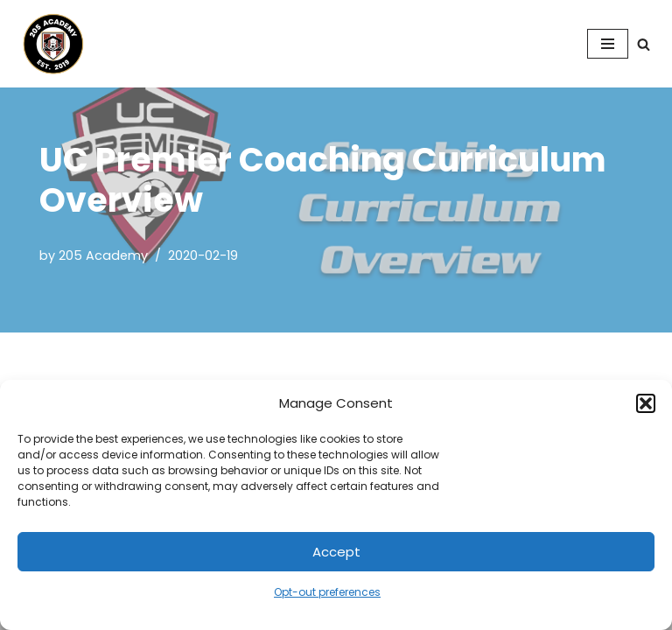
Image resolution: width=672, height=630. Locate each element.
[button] (646, 403)
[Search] (644, 44)
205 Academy (103, 255)
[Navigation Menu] (608, 44)
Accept (336, 552)
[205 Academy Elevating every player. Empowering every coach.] (49, 44)
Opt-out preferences (327, 592)
